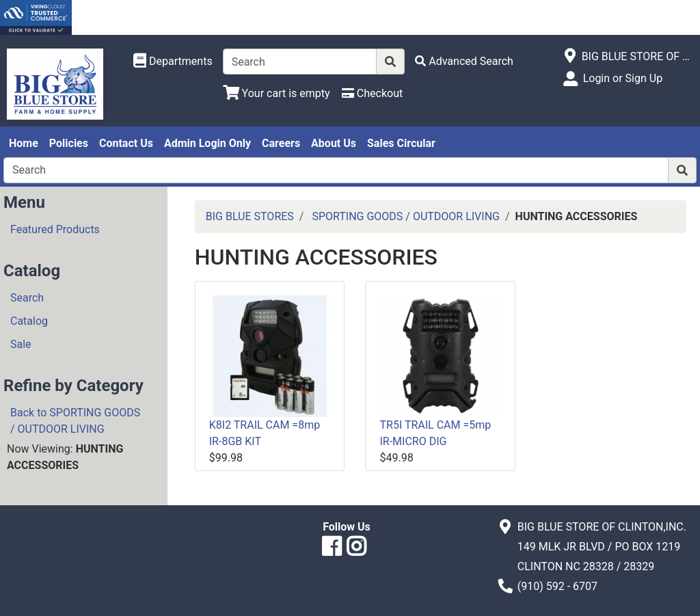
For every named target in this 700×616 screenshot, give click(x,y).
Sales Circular (401, 143)
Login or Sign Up (623, 78)
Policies (69, 143)
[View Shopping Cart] (277, 93)
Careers (281, 143)
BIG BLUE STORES (250, 216)
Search (27, 298)
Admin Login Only (207, 143)
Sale (21, 344)
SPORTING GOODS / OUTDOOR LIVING (406, 216)
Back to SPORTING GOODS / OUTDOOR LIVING (75, 421)
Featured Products (55, 229)
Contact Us (126, 143)
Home (24, 143)
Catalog (29, 321)
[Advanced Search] (464, 61)
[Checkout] (372, 93)
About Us (334, 143)
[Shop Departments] (173, 62)
